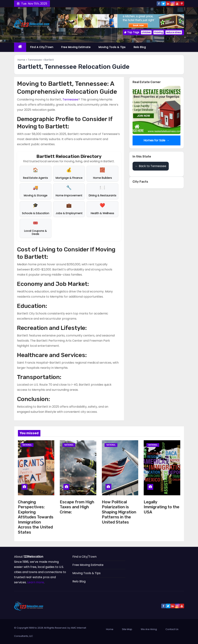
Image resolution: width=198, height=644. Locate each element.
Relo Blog (140, 47)
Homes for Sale (156, 140)
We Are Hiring (149, 629)
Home (21, 60)
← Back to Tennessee (151, 166)
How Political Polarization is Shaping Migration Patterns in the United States (119, 512)
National (27, 445)
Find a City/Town (42, 47)
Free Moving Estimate (76, 47)
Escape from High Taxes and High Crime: (77, 507)
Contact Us (172, 629)
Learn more (36, 582)
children (146, 32)
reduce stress (174, 32)
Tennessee (35, 60)
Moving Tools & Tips (112, 47)
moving (159, 32)
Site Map (127, 629)
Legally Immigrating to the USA (162, 507)
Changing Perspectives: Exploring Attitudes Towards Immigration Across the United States (36, 517)
